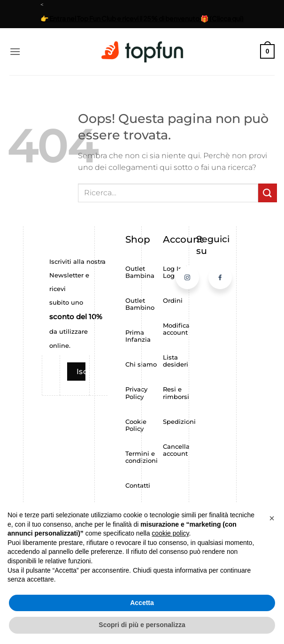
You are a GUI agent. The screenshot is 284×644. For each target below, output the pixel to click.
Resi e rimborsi (176, 393)
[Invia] (268, 193)
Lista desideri (176, 361)
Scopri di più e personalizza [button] (142, 625)
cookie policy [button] (170, 533)
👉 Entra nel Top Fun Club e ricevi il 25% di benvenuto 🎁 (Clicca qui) (142, 18)
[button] (15, 51)
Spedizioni (179, 422)
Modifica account (176, 329)
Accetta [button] (142, 603)
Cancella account (176, 450)
